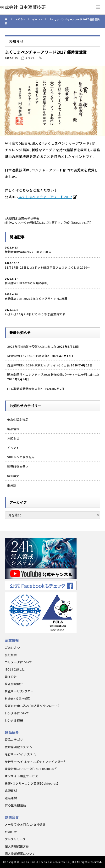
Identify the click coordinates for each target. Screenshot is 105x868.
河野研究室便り (18, 466)
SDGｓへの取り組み (21, 457)
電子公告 (11, 677)
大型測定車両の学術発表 (23, 218)
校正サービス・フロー (19, 691)
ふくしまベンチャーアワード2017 (45, 197)
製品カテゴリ (14, 739)
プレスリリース (15, 839)
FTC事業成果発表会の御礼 (25, 389)
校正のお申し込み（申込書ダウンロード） (32, 706)
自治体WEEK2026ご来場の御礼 (26, 283)
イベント (30, 58)
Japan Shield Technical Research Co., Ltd (49, 862)
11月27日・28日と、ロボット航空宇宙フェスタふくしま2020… (47, 267)
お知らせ (13, 438)
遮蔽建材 (11, 798)
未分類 (12, 485)
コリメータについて (18, 662)
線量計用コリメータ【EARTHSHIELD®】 (31, 769)
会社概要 (11, 655)
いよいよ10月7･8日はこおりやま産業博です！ (36, 314)
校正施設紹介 (14, 684)
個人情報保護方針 (17, 846)
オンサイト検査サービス (22, 776)
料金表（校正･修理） (18, 698)
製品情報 (13, 429)
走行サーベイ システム (20, 754)
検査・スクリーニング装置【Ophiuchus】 (32, 783)
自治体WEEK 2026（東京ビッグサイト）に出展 (36, 298)
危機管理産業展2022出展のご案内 (28, 252)
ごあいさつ (12, 647)
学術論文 (13, 476)
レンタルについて (17, 713)
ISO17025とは (15, 669)
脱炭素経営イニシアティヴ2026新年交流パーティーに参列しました (53, 374)
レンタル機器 (14, 720)
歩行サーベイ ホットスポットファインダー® (35, 761)
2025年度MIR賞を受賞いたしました (32, 346)
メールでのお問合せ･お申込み (25, 824)
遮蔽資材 (11, 790)
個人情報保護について (20, 854)
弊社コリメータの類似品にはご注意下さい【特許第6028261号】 (49, 223)
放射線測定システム (18, 747)
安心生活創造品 (18, 420)
